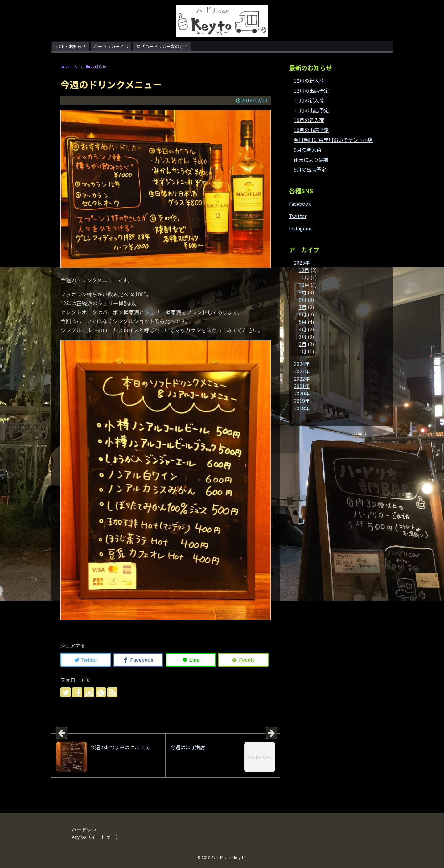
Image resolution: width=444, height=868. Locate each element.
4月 (303, 329)
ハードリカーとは (111, 46)
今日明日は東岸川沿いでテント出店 (333, 140)
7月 (303, 307)
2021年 (302, 386)
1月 (303, 351)
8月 (303, 300)
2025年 (302, 262)
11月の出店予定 (311, 110)
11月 (304, 277)
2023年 (302, 371)
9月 (303, 292)
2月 (303, 344)
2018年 (302, 408)
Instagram (300, 228)
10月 (304, 285)
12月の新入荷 (309, 81)
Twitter (298, 216)
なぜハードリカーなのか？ (162, 46)
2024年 (302, 364)
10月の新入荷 (309, 120)
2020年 (302, 393)
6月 (303, 314)
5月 (303, 322)
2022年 (302, 378)
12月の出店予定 (311, 90)
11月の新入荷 (309, 100)
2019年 (302, 401)
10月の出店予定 (311, 130)
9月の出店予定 (310, 169)
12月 (304, 270)
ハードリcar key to (228, 857)
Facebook (300, 204)
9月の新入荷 (308, 150)
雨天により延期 (311, 159)
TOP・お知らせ (71, 46)
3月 (303, 337)
